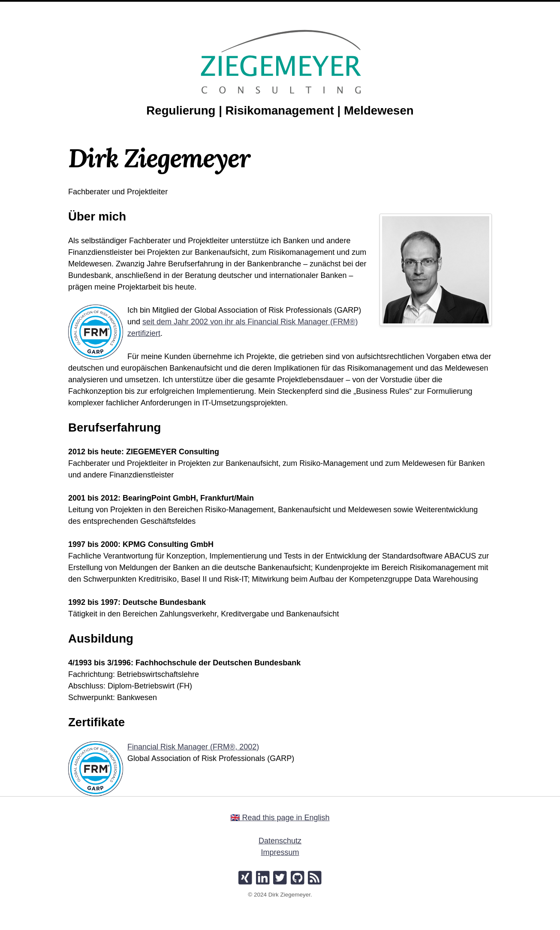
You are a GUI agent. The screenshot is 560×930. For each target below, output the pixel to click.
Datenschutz (280, 841)
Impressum (280, 852)
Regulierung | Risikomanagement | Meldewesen (280, 110)
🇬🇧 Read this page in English (280, 818)
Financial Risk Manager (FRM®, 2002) (193, 747)
